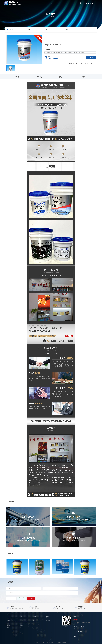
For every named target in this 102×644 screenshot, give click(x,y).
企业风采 (8, 628)
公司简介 (8, 621)
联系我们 (91, 58)
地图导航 (35, 625)
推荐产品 (62, 77)
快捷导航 (49, 617)
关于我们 (9, 617)
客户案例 (48, 621)
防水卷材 (48, 30)
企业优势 (40, 77)
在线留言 (35, 623)
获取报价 (84, 77)
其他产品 (67, 30)
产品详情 (18, 77)
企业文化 (8, 623)
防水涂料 (28, 30)
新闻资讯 (48, 623)
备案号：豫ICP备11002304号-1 (62, 642)
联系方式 (35, 621)
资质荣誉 (8, 625)
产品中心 (22, 617)
